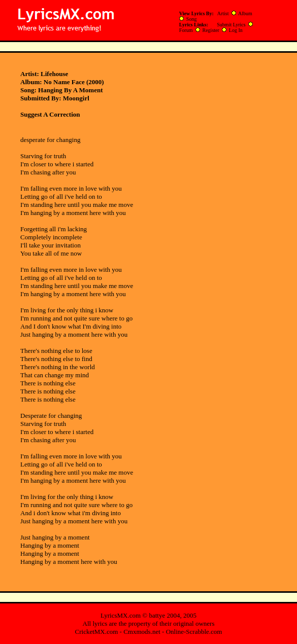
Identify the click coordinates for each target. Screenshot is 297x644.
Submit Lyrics (231, 25)
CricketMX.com (97, 632)
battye (157, 615)
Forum (186, 30)
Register (211, 30)
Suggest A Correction (50, 114)
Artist (223, 13)
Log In (236, 30)
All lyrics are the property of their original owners (149, 623)
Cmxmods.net (142, 632)
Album (245, 13)
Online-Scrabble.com (194, 632)
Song (192, 19)
